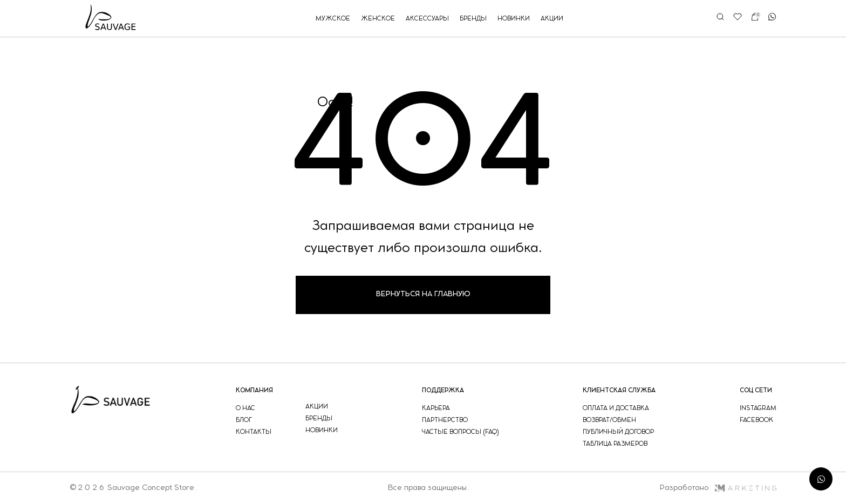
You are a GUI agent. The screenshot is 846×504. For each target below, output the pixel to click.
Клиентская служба (619, 390)
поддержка (443, 390)
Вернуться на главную (423, 294)
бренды (473, 19)
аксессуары (427, 19)
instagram (758, 408)
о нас (245, 408)
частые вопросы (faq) (460, 432)
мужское (333, 19)
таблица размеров (615, 444)
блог (244, 420)
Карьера (436, 408)
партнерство (445, 420)
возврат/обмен (609, 420)
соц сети (756, 390)
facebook (756, 420)
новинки (514, 19)
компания (254, 390)
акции (552, 19)
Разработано (718, 488)
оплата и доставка (616, 408)
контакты (254, 432)
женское (378, 19)
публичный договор (618, 432)
